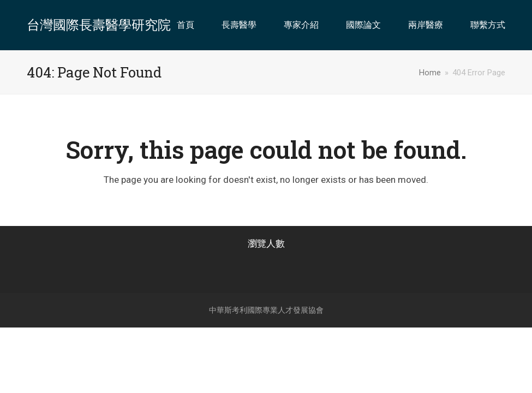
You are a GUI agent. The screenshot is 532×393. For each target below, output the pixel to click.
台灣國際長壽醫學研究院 (99, 25)
